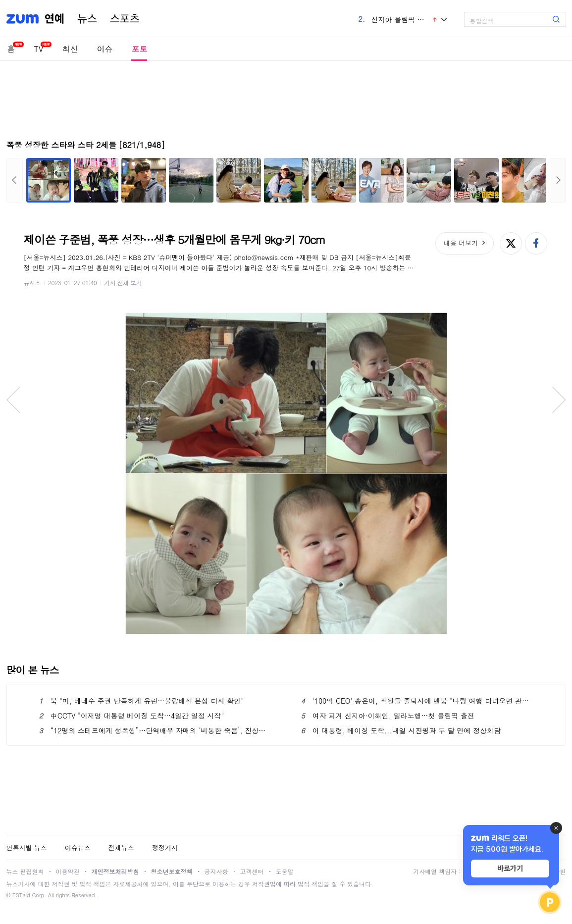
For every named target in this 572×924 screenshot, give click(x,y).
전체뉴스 (121, 847)
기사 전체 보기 (123, 282)
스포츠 (125, 19)
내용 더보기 (461, 243)
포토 (139, 49)
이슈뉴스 (78, 847)
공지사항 (216, 871)
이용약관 (68, 871)
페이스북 (536, 243)
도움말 (285, 871)
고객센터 (252, 871)
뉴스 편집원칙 (25, 871)
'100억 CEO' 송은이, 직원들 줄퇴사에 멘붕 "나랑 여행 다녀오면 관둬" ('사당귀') (417, 701)
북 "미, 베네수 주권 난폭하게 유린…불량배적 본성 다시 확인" (142, 701)
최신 (70, 49)
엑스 (511, 243)
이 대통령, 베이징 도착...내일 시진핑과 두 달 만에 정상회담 (401, 730)
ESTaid (21, 895)
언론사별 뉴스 (27, 847)
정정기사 (165, 847)
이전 (15, 180)
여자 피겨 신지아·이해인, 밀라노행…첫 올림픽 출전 (388, 716)
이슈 (104, 49)
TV (39, 49)
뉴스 (87, 19)
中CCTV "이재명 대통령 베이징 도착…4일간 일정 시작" (132, 716)
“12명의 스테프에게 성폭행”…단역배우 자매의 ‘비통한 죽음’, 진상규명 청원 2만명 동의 (155, 730)
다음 (558, 180)
